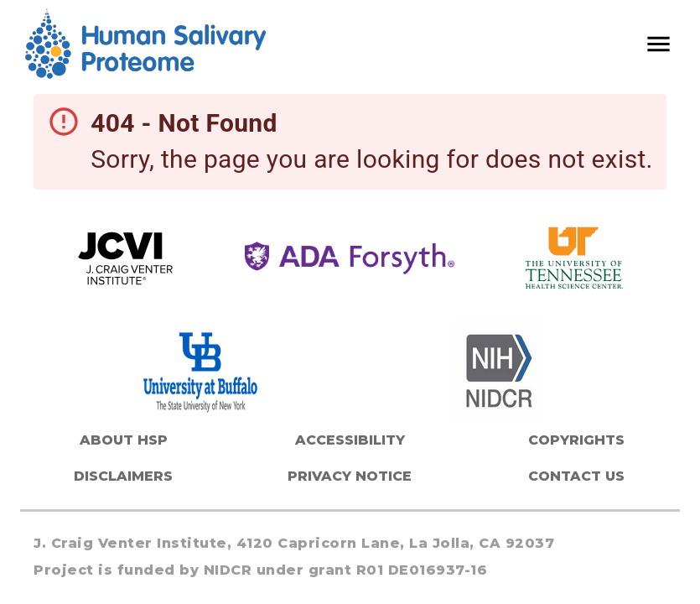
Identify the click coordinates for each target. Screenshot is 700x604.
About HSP (124, 440)
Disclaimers (123, 476)
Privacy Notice (350, 476)
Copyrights (576, 440)
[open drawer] (659, 44)
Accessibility (350, 440)
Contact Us (576, 476)
